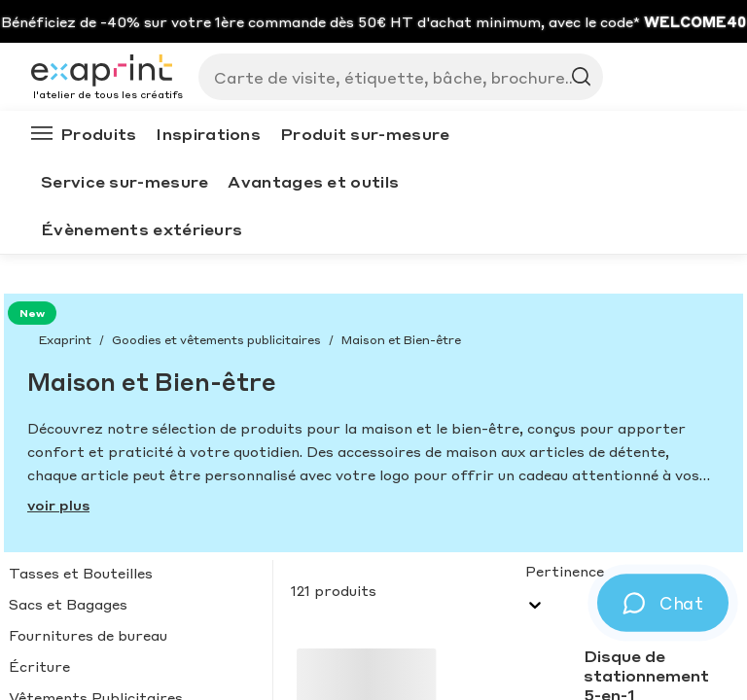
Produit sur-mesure (365, 134)
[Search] (393, 77)
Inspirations (208, 134)
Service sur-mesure (124, 181)
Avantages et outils (313, 181)
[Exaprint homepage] (107, 72)
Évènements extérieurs (142, 229)
